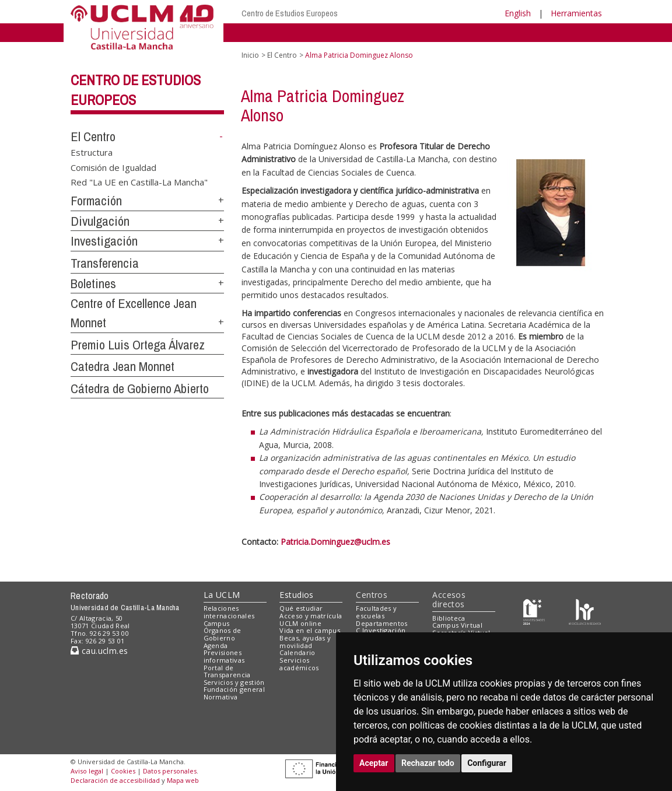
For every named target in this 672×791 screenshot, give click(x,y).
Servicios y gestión (234, 682)
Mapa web (183, 780)
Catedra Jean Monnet (123, 366)
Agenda (216, 645)
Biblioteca (449, 618)
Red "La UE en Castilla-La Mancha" (139, 182)
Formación (96, 201)
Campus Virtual (457, 625)
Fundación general (235, 689)
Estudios (296, 595)
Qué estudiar (301, 608)
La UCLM (222, 595)
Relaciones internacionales (229, 612)
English (518, 13)
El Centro (93, 136)
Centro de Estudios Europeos (290, 13)
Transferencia (105, 263)
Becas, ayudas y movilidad (305, 642)
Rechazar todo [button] (428, 763)
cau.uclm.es (99, 651)
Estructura (92, 152)
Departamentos (381, 623)
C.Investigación (381, 630)
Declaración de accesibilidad (115, 780)
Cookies (123, 771)
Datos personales (170, 771)
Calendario (297, 652)
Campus (217, 623)
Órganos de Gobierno (223, 634)
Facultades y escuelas (376, 612)
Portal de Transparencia (227, 671)
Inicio (250, 55)
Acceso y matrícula (311, 616)
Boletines (93, 283)
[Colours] (585, 611)
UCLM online (300, 623)
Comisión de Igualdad (113, 167)
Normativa (221, 697)
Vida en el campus (310, 630)
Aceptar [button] (374, 763)
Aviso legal (87, 771)
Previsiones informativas (224, 656)
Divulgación (100, 221)
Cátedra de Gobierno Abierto (140, 388)
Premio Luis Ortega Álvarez (138, 345)
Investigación (104, 241)
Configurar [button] (487, 763)
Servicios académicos (299, 664)
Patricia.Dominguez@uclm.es (335, 542)
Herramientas (576, 13)
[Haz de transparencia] (534, 611)
